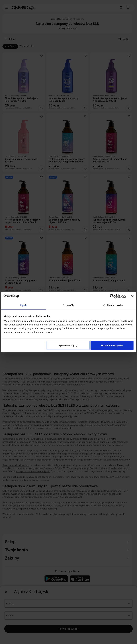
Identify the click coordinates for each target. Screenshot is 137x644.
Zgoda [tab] (24, 305)
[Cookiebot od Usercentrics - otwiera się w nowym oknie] (112, 296)
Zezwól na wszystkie (112, 345)
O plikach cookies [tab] (113, 305)
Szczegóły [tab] (68, 305)
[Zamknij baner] (132, 296)
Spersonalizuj (68, 345)
